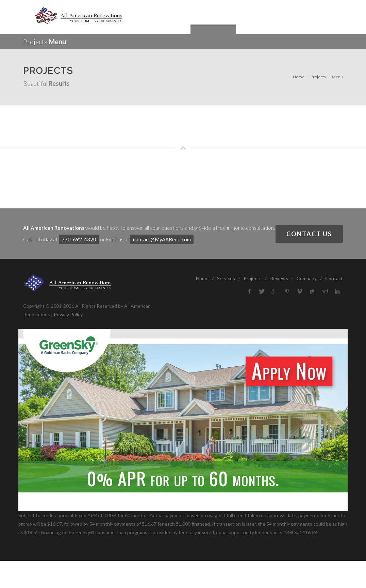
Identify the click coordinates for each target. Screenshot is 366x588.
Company (307, 278)
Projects (318, 77)
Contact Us (309, 234)
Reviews (279, 278)
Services (226, 278)
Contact (334, 278)
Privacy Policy (68, 314)
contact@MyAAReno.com (162, 239)
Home (299, 77)
